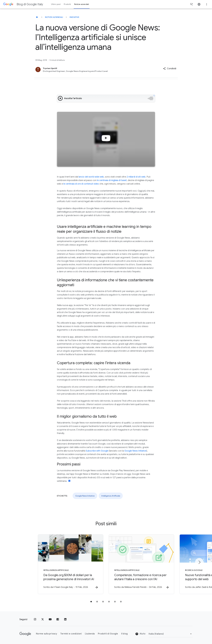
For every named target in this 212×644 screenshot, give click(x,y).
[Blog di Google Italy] (37, 17)
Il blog (125, 634)
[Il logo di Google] (25, 634)
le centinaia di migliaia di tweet (112, 180)
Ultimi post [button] (56, 4)
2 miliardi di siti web (136, 177)
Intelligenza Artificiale (111, 496)
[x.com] (43, 619)
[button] (170, 69)
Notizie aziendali (54, 17)
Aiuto (140, 634)
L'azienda (90, 634)
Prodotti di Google (108, 634)
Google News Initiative (135, 451)
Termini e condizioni (71, 634)
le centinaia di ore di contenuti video (81, 184)
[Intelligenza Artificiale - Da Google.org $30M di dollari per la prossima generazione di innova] (71, 564)
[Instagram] (35, 619)
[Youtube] (50, 619)
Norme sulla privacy (47, 634)
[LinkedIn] (65, 619)
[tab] (91, 602)
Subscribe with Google (97, 451)
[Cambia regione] (171, 634)
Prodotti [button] (67, 4)
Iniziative (74, 17)
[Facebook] (58, 619)
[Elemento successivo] (199, 562)
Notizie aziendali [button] (82, 4)
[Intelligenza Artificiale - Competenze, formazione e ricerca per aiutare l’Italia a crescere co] (141, 564)
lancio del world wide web (91, 177)
